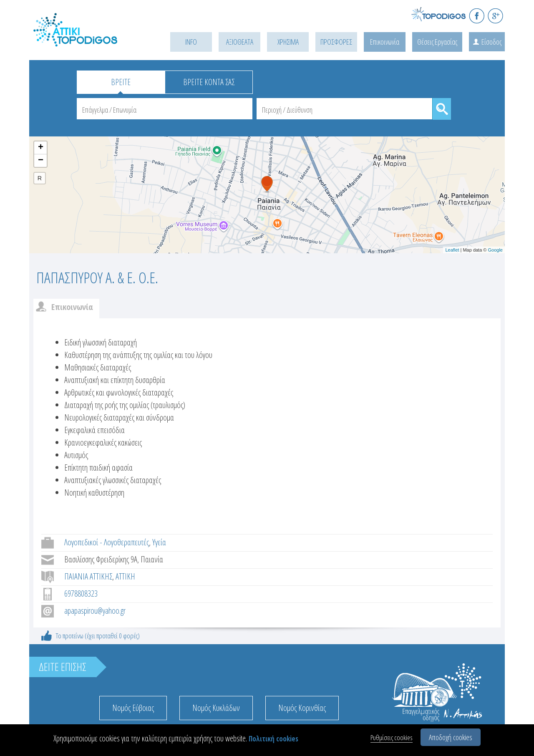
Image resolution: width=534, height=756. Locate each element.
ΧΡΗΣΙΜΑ (288, 42)
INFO (191, 42)
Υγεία (159, 542)
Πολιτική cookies (273, 739)
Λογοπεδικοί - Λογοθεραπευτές (107, 542)
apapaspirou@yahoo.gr (95, 611)
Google (495, 250)
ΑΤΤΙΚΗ (125, 576)
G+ (495, 16)
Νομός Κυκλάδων (216, 708)
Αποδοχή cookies (451, 737)
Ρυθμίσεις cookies (392, 737)
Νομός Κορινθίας (302, 708)
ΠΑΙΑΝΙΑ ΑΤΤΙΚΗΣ (88, 576)
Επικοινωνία (385, 42)
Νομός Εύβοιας (133, 708)
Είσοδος (491, 42)
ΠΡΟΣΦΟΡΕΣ (336, 42)
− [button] (41, 161)
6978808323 (81, 593)
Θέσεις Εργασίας (437, 42)
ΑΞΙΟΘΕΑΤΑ (240, 42)
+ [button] (41, 148)
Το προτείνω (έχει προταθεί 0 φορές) (98, 636)
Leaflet (452, 250)
